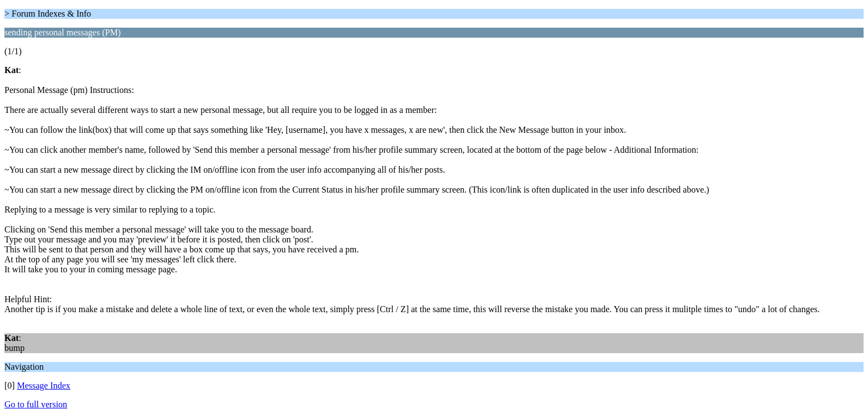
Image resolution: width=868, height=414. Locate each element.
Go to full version (36, 404)
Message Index (44, 385)
